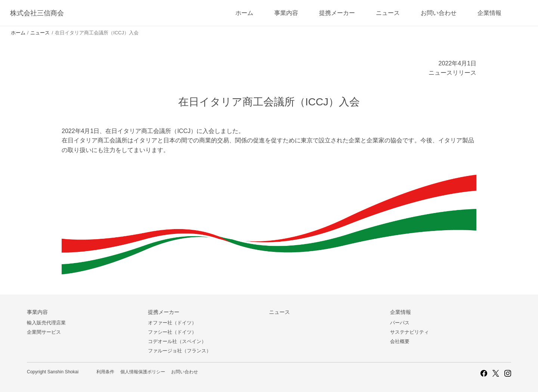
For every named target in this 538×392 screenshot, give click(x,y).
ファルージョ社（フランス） (180, 351)
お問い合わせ (439, 13)
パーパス (400, 323)
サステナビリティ (409, 332)
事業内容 (286, 13)
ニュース (388, 13)
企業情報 (489, 13)
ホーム (244, 13)
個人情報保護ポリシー (143, 372)
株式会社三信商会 (37, 13)
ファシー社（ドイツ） (172, 332)
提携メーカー (337, 13)
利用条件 (105, 372)
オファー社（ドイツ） (172, 323)
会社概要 (400, 341)
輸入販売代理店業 (46, 323)
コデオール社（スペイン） (177, 341)
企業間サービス (44, 332)
